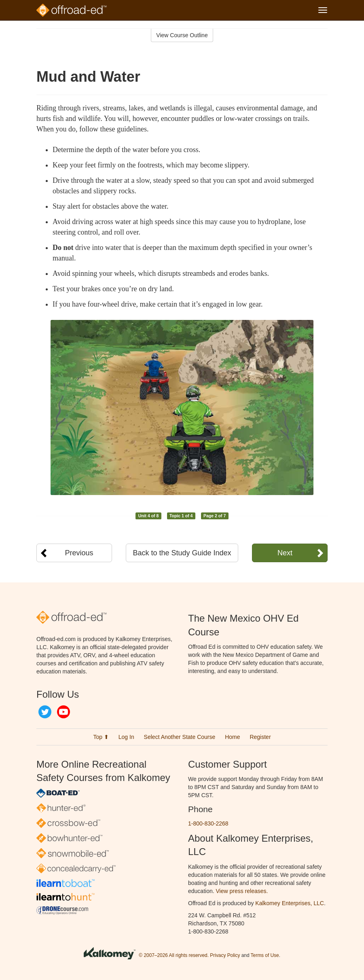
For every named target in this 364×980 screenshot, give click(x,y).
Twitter (45, 712)
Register (260, 737)
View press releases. (242, 891)
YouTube (63, 712)
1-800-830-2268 (208, 823)
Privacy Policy (225, 955)
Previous (79, 553)
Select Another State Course (180, 737)
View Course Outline (182, 35)
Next (285, 553)
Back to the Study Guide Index (182, 553)
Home (232, 737)
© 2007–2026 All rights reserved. (174, 955)
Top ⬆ (101, 737)
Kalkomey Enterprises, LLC (290, 903)
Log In (126, 737)
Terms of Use (265, 955)
